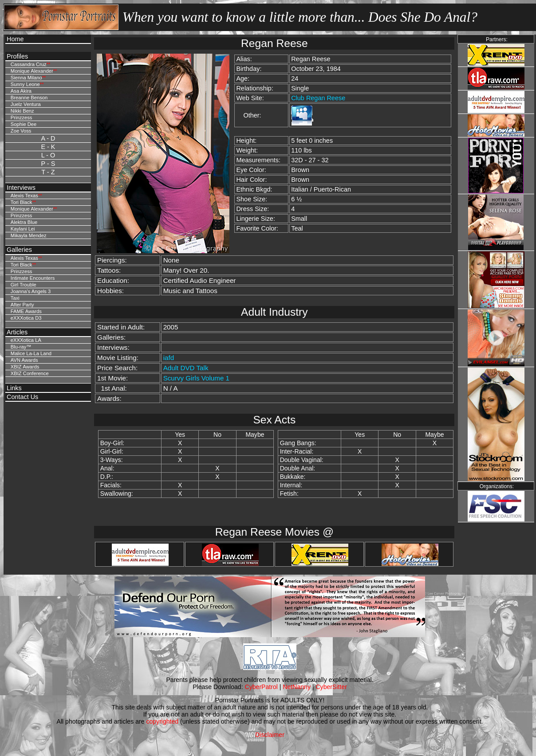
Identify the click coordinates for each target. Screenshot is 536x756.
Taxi (15, 298)
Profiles (17, 56)
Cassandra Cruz (29, 64)
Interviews (21, 188)
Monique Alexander (32, 71)
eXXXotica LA (26, 340)
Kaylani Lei (23, 229)
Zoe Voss (21, 131)
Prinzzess (22, 118)
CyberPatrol (261, 687)
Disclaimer (270, 735)
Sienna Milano (26, 78)
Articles (17, 332)
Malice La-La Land (31, 353)
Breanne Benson (29, 98)
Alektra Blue (24, 222)
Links (14, 388)
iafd (169, 358)
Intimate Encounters (33, 278)
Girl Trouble (24, 285)
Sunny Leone (25, 84)
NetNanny (297, 687)
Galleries (19, 250)
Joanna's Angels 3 (31, 291)
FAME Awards (26, 311)
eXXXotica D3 (26, 318)
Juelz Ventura (26, 104)
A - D (48, 138)
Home (15, 39)
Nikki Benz (22, 111)
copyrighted (162, 721)
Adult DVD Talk (186, 368)
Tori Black (22, 202)
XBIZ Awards (25, 367)
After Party (22, 305)
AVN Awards (24, 360)
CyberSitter (331, 687)
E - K (48, 147)
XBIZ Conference (30, 373)
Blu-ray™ (21, 347)
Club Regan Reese (318, 98)
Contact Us (22, 397)
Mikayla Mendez (29, 235)
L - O (48, 155)
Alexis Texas (24, 196)
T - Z (48, 172)
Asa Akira (21, 91)
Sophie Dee (24, 124)
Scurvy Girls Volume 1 (196, 378)
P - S (48, 164)
